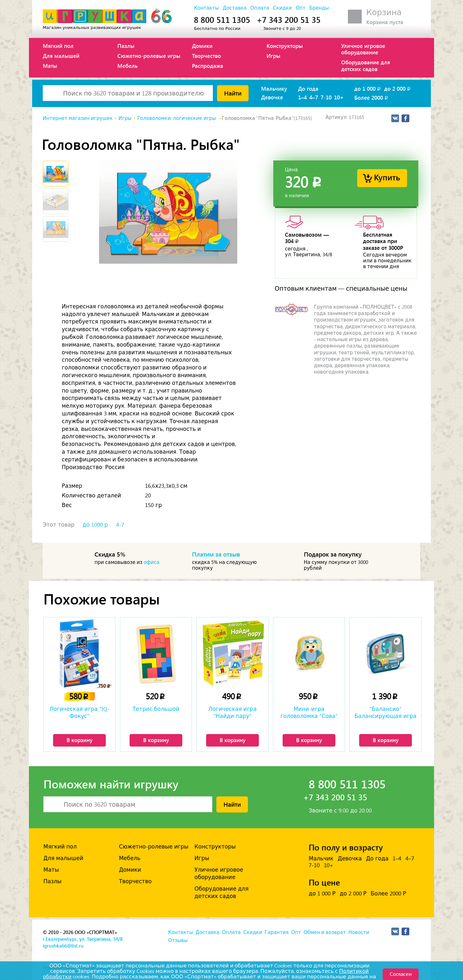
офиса (152, 562)
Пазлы (126, 46)
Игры (273, 56)
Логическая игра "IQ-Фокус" (79, 712)
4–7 (314, 97)
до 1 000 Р (322, 894)
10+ (339, 97)
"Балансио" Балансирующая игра (386, 712)
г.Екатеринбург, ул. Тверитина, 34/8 (83, 939)
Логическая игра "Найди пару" (232, 712)
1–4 (302, 97)
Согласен (401, 974)
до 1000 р (95, 525)
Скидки (282, 8)
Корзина (384, 12)
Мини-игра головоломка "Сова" (309, 712)
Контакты (206, 8)
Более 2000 (372, 97)
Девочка (350, 858)
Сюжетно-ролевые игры (149, 56)
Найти (233, 93)
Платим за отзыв (216, 554)
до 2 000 (398, 88)
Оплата (260, 8)
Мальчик (321, 858)
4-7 (120, 525)
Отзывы (178, 940)
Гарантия (277, 932)
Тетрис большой (156, 709)
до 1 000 (368, 88)
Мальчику (274, 88)
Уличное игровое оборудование (363, 49)
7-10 (326, 97)
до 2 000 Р (353, 894)
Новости (359, 932)
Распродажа (208, 66)
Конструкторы (285, 46)
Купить (387, 177)
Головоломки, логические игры (177, 118)
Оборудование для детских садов (366, 65)
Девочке (272, 97)
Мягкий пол (58, 46)
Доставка (235, 8)
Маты (50, 66)
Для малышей (61, 56)
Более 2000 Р (388, 894)
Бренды (319, 8)
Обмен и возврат (325, 932)
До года (308, 88)
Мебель (127, 66)
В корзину (80, 740)
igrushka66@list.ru (63, 946)
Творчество (206, 56)
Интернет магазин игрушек (78, 118)
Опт (301, 8)
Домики (202, 46)
